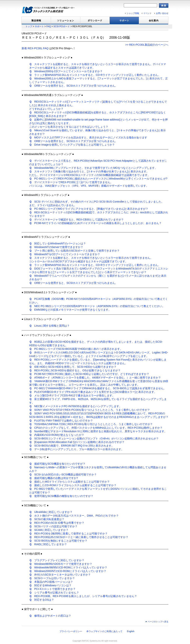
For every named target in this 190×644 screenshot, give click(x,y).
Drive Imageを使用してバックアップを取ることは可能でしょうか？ (72, 145)
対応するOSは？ (42, 600)
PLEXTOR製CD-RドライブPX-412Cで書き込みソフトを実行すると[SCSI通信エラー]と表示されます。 (93, 392)
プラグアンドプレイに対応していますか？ (57, 560)
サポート (124, 21)
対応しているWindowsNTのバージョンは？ (57, 243)
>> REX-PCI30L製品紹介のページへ (147, 45)
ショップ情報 (133, 13)
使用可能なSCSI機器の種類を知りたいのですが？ (61, 496)
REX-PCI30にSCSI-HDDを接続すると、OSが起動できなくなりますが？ (75, 370)
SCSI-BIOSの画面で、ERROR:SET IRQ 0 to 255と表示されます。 (72, 446)
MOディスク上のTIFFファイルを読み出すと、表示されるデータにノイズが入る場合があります (88, 137)
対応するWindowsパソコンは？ (50, 585)
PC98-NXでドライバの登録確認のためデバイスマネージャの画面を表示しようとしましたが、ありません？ (95, 223)
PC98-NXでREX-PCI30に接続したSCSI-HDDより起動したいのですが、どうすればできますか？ (89, 374)
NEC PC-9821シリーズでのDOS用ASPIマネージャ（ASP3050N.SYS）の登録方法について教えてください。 (97, 306)
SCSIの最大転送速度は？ (47, 519)
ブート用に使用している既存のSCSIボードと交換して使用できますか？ (74, 251)
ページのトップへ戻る (158, 622)
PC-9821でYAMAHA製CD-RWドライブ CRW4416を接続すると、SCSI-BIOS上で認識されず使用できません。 (98, 388)
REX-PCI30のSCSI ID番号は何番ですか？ (57, 523)
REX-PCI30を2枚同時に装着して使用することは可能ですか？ (68, 533)
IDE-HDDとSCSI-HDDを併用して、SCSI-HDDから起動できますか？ (73, 367)
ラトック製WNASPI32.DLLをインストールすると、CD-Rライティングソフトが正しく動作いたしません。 (95, 75)
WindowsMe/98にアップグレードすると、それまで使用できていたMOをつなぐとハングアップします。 (93, 168)
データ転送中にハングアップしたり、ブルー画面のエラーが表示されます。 (76, 449)
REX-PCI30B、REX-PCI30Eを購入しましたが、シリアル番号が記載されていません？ (83, 596)
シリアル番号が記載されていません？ (54, 593)
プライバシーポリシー (71, 631)
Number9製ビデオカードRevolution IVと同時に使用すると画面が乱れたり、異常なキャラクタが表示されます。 (98, 431)
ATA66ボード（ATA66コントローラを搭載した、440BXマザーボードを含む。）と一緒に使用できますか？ (95, 378)
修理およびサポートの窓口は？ (50, 616)
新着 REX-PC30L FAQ (35, 48)
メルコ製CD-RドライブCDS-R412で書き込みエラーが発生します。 (72, 395)
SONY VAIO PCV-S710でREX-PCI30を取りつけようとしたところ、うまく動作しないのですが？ (90, 410)
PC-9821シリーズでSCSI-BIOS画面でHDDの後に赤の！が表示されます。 (76, 349)
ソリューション (66, 21)
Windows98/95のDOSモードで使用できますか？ (61, 564)
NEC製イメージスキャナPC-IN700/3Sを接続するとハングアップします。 (75, 406)
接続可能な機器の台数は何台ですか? (54, 478)
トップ (29, 26)
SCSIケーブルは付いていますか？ (52, 578)
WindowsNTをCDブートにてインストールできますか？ (65, 254)
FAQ (49, 26)
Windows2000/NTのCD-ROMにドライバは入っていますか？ (68, 571)
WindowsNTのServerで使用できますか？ (56, 247)
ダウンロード (95, 21)
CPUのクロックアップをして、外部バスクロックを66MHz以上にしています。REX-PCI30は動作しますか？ (96, 428)
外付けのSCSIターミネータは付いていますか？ (60, 575)
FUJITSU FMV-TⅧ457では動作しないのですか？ (61, 421)
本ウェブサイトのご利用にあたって (104, 631)
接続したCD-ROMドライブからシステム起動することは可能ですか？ (73, 485)
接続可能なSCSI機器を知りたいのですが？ (57, 464)
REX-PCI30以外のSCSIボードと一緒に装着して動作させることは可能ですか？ (79, 537)
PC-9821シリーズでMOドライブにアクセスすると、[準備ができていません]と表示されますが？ (89, 209)
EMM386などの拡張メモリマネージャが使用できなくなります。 (70, 310)
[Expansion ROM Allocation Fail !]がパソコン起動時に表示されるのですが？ (77, 442)
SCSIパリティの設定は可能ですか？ (53, 526)
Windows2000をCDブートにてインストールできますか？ (66, 71)
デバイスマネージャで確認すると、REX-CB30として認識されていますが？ (76, 220)
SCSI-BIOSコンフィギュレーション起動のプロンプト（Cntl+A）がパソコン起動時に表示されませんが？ (94, 438)
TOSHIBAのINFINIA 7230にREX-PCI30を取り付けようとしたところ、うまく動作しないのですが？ (91, 424)
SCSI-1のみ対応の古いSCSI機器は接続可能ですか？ (63, 474)
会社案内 (154, 21)
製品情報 (36, 21)
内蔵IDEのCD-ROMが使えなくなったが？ (57, 435)
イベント (147, 13)
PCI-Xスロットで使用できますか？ (52, 589)
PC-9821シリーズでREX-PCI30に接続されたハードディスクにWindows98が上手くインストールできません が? (98, 179)
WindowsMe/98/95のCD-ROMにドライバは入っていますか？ (68, 567)
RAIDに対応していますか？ (48, 544)
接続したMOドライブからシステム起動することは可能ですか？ (69, 482)
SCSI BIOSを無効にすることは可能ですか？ (58, 541)
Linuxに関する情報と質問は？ (49, 326)
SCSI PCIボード (62, 26)
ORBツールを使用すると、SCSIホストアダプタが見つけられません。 (73, 86)
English (131, 631)
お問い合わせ (162, 13)
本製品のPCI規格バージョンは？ (51, 582)
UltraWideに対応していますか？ (51, 512)
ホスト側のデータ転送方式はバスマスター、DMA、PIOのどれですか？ (74, 516)
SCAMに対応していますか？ (49, 530)
